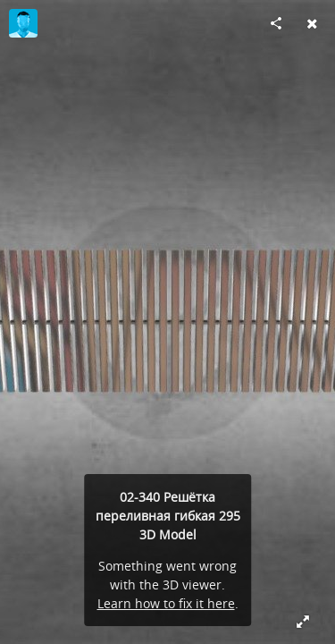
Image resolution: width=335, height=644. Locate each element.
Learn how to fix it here (166, 603)
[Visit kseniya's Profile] (23, 23)
